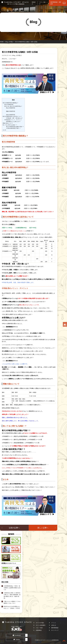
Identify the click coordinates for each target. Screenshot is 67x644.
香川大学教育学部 (9, 104)
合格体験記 (39, 630)
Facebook (18, 635)
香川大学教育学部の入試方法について (12, 116)
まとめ (4, 130)
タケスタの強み (40, 623)
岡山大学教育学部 (11, 108)
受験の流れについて (8, 123)
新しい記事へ (43, 528)
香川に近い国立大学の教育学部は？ (13, 106)
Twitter (18, 639)
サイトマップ (55, 630)
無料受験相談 (55, 628)
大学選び (11, 42)
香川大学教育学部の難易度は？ (10, 103)
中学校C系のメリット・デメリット (13, 120)
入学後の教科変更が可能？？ (13, 128)
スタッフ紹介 (39, 628)
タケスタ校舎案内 (41, 625)
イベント (54, 623)
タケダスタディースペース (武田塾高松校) (49, 640)
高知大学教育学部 (11, 115)
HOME (2, 42)
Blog (7, 42)
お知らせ (54, 625)
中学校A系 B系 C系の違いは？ (14, 118)
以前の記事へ (14, 528)
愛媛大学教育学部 (11, 111)
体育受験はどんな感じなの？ (13, 121)
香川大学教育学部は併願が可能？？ (15, 127)
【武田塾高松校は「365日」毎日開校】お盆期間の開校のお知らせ (12, 588)
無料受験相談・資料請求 (65, 324)
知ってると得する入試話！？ (10, 125)
